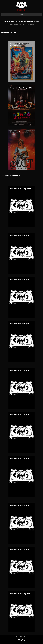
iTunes (30, 637)
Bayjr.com (31, 642)
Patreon (18, 637)
